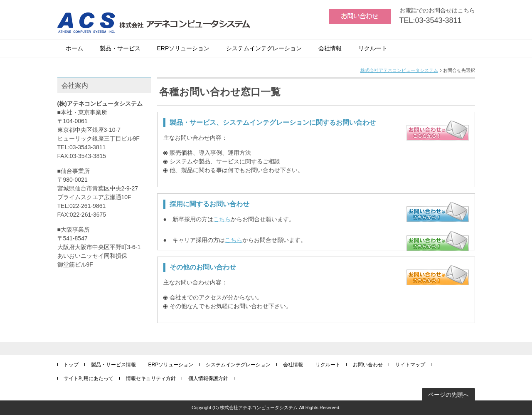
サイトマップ (410, 365)
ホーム (74, 48)
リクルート (373, 48)
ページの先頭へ (448, 395)
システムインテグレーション (264, 48)
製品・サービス (120, 48)
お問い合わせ (368, 365)
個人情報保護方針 (208, 378)
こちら (222, 219)
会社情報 (330, 48)
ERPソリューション (183, 48)
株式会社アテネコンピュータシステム (399, 70)
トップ (71, 365)
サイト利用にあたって (89, 378)
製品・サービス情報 (113, 365)
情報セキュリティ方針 (151, 378)
